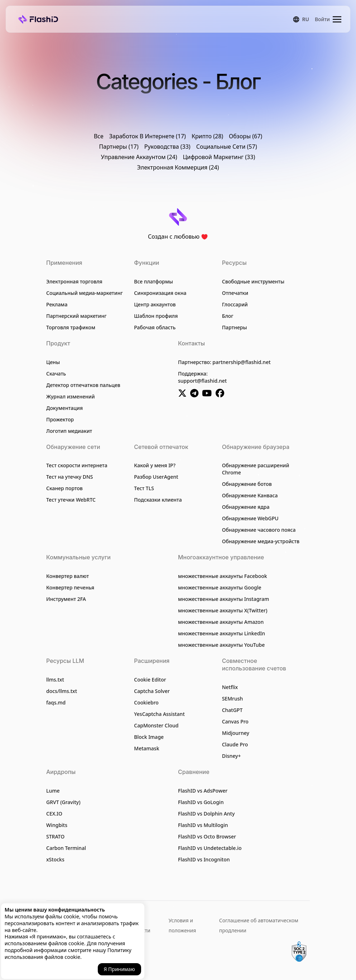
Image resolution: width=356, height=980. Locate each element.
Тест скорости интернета (77, 465)
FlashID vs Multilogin (203, 825)
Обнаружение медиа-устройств (261, 541)
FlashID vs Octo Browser (207, 836)
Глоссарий (235, 304)
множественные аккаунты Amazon (221, 622)
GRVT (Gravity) (63, 802)
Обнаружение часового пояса (259, 530)
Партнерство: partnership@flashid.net (224, 362)
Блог (228, 316)
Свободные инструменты (253, 281)
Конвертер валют (68, 576)
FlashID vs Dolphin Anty (206, 814)
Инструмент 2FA (66, 599)
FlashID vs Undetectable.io (210, 848)
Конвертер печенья (70, 587)
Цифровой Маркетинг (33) (219, 157)
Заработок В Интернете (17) (148, 136)
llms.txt (55, 680)
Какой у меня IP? (155, 465)
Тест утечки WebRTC (71, 500)
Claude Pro (235, 744)
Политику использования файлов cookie (68, 953)
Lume (53, 791)
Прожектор (60, 419)
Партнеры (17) (119, 147)
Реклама (57, 304)
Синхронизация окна (160, 293)
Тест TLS (144, 488)
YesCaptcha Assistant (159, 714)
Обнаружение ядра (246, 507)
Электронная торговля (74, 281)
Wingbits (57, 825)
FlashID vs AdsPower (203, 791)
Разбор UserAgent (156, 477)
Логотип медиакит (69, 431)
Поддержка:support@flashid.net (202, 377)
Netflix (230, 687)
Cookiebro (146, 702)
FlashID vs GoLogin (201, 802)
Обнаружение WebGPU (250, 518)
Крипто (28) (207, 136)
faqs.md (56, 702)
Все (99, 136)
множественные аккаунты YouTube (221, 645)
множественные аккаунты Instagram (223, 599)
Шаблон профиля (156, 316)
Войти (322, 19)
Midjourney (236, 733)
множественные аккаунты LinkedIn (222, 633)
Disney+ (232, 756)
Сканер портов (64, 488)
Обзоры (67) (246, 136)
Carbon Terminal (66, 848)
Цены (53, 362)
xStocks (55, 859)
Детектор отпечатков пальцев (83, 385)
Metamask (146, 748)
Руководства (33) (167, 147)
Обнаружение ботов (247, 484)
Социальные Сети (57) (227, 147)
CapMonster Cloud (156, 725)
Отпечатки (235, 293)
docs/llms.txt (62, 691)
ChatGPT (232, 710)
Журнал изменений (71, 396)
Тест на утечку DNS (70, 477)
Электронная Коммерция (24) (178, 167)
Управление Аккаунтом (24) (139, 157)
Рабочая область (155, 327)
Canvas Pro (235, 721)
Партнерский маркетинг (76, 316)
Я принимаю (119, 969)
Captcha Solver (152, 691)
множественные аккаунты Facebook (223, 576)
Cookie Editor (150, 680)
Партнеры (235, 327)
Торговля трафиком (71, 327)
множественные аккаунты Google (220, 587)
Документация (64, 408)
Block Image (149, 737)
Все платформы (153, 281)
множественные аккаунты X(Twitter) (223, 610)
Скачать (56, 374)
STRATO (55, 836)
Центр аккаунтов (155, 304)
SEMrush (233, 699)
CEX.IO (54, 814)
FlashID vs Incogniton (204, 859)
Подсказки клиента (158, 500)
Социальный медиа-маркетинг (85, 293)
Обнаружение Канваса (250, 495)
